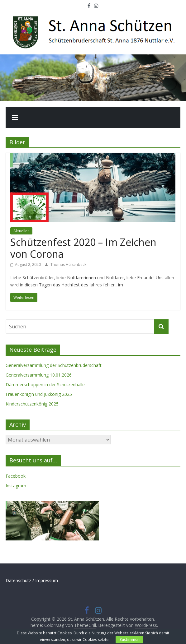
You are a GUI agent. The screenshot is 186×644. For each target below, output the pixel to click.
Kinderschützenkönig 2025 (32, 404)
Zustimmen (129, 639)
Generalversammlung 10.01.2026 (39, 375)
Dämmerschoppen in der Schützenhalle (45, 385)
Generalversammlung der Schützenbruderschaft (54, 365)
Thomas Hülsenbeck (68, 264)
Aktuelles (21, 231)
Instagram (16, 486)
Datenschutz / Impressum (32, 580)
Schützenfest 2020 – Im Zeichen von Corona (83, 248)
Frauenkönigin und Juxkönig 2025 (39, 394)
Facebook (16, 476)
